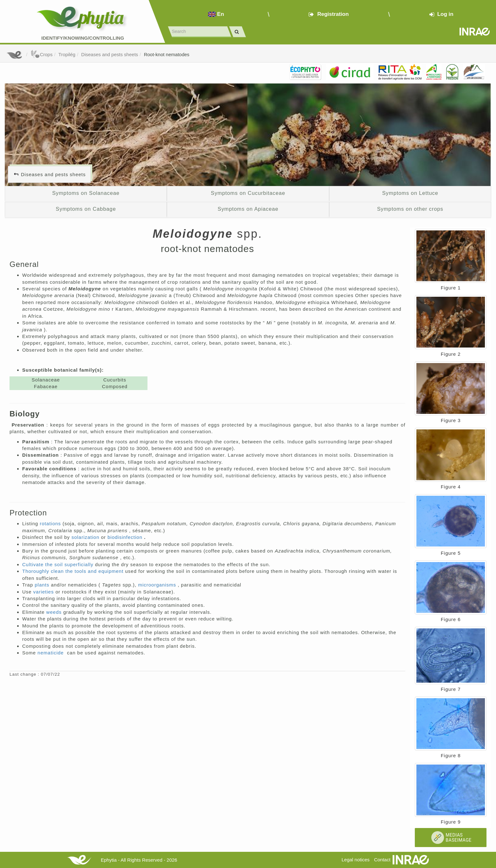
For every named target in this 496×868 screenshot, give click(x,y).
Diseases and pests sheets (110, 54)
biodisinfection (126, 537)
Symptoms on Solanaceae (86, 193)
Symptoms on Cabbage (86, 209)
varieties (44, 592)
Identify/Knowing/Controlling (83, 38)
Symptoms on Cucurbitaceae (248, 193)
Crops (42, 54)
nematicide (51, 653)
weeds (55, 612)
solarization (86, 537)
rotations (51, 523)
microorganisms (158, 585)
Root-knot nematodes (167, 54)
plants (43, 585)
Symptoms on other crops (410, 209)
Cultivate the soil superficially (59, 564)
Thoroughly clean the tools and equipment (74, 571)
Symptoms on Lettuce (410, 193)
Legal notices (356, 860)
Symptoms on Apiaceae (248, 209)
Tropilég (67, 54)
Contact (382, 860)
